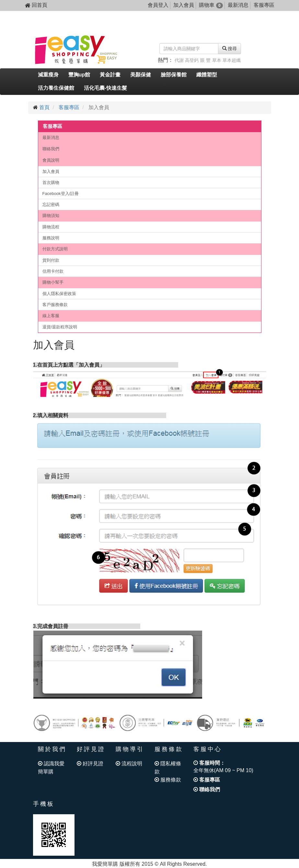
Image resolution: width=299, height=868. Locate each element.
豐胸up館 (79, 75)
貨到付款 (51, 260)
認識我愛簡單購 (51, 768)
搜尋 (230, 49)
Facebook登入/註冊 (61, 194)
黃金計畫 (110, 75)
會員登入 (158, 5)
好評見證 (90, 764)
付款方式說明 (55, 249)
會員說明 (51, 160)
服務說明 (51, 238)
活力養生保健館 (56, 88)
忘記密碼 (51, 205)
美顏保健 (141, 75)
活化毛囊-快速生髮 (105, 88)
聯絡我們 (51, 149)
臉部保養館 (174, 75)
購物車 (211, 5)
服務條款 (168, 780)
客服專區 (264, 5)
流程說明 (129, 764)
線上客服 (51, 316)
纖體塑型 (207, 75)
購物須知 (51, 216)
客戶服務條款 (55, 305)
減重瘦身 (48, 75)
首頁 (44, 107)
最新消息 (238, 5)
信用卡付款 (53, 271)
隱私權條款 (168, 768)
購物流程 (51, 227)
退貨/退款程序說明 (60, 327)
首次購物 (51, 183)
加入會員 (184, 5)
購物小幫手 (53, 282)
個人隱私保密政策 (59, 294)
